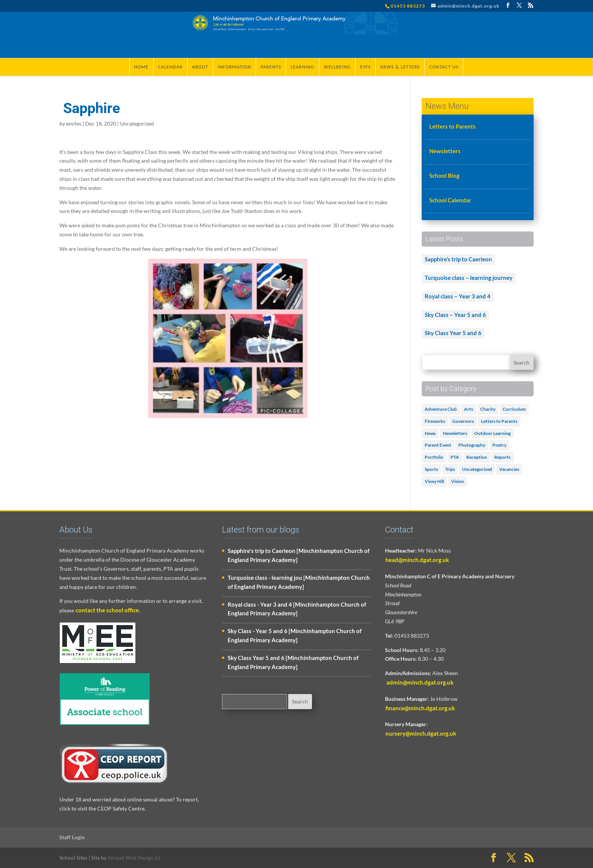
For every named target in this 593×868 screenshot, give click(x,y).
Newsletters (445, 151)
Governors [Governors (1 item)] (463, 421)
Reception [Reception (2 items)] (477, 457)
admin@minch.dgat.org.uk (419, 682)
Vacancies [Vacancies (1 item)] (509, 469)
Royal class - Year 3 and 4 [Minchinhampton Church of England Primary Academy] (297, 609)
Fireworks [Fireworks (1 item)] (435, 421)
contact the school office (107, 610)
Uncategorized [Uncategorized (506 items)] (477, 469)
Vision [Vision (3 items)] (458, 481)
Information (234, 67)
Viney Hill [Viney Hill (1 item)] (434, 481)
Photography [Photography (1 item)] (472, 445)
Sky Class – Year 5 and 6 (455, 315)
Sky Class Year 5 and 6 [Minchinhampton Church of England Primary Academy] (293, 662)
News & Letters (400, 67)
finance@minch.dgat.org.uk (420, 708)
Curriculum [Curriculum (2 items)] (514, 409)
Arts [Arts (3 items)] (469, 409)
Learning (302, 67)
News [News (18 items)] (430, 433)
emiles (74, 123)
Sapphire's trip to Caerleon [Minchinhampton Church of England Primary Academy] (299, 555)
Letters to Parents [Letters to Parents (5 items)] (499, 421)
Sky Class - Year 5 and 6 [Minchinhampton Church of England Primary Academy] (295, 635)
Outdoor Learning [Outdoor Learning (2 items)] (492, 433)
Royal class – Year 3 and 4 (458, 296)
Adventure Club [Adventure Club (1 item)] (441, 409)
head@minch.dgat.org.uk (417, 560)
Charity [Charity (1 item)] (488, 409)
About (200, 67)
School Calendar (450, 200)
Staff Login (72, 837)
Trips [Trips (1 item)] (450, 469)
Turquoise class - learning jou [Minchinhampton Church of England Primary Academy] (299, 582)
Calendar (170, 67)
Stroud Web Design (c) (134, 858)
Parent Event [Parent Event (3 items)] (438, 445)
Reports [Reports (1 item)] (502, 457)
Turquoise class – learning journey (469, 278)
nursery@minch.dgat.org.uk (421, 733)
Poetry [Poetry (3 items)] (499, 445)
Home (141, 67)
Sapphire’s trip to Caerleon (458, 259)
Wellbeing (337, 67)
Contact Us (444, 67)
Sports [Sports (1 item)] (431, 469)
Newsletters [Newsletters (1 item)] (455, 433)
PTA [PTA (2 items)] (455, 457)
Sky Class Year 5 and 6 (453, 333)
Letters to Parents (453, 126)
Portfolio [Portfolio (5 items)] (434, 457)
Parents (271, 67)
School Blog (444, 175)
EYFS (365, 67)
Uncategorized (137, 123)
